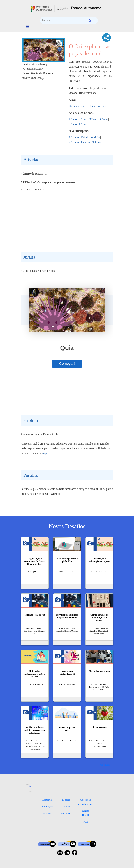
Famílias (66, 807)
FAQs (86, 822)
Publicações (48, 807)
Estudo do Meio (90, 137)
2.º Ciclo (74, 142)
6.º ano (83, 124)
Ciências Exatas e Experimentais (88, 106)
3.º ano (93, 119)
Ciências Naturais (91, 142)
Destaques (48, 800)
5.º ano (73, 124)
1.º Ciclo (74, 137)
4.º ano (104, 119)
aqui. (46, 453)
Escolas (66, 800)
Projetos (47, 814)
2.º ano (83, 119)
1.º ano (73, 119)
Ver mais (104, 765)
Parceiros (66, 814)
